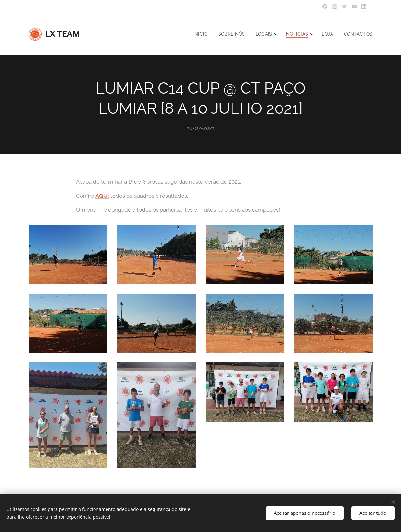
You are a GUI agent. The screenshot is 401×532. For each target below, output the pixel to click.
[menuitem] (197, 34)
